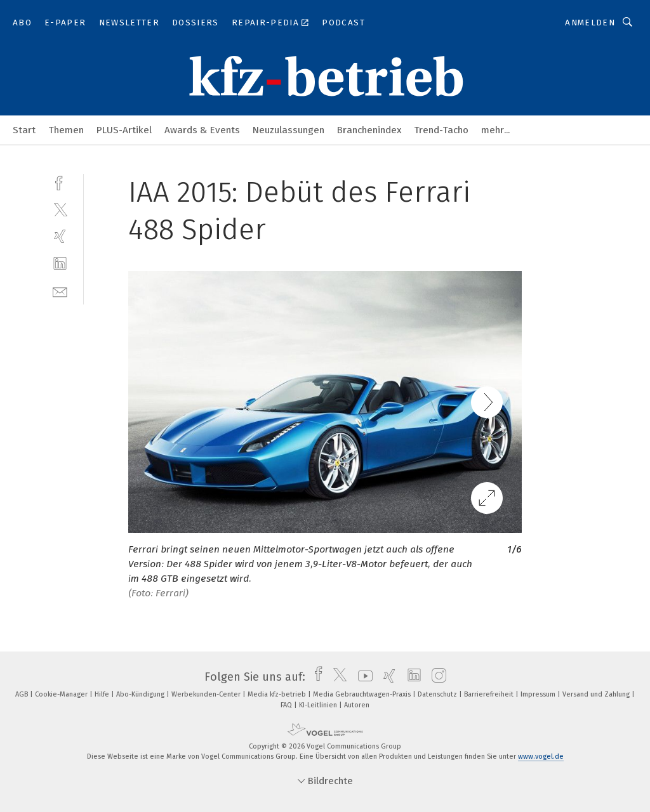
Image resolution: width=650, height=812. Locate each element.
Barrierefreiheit (490, 694)
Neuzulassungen (289, 130)
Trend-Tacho (441, 130)
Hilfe (103, 694)
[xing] (60, 236)
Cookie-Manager (62, 694)
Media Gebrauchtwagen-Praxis (363, 694)
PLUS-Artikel (124, 130)
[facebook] (60, 182)
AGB (23, 694)
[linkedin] (60, 264)
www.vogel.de (541, 756)
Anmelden (590, 23)
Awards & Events (202, 130)
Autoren (357, 705)
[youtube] (362, 677)
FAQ (287, 705)
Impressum (539, 694)
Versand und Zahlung (597, 694)
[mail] (60, 291)
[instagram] (436, 677)
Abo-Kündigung (141, 694)
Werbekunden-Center (207, 694)
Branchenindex (369, 130)
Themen (66, 130)
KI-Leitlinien (319, 705)
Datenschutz (438, 694)
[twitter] (60, 209)
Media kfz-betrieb (278, 694)
